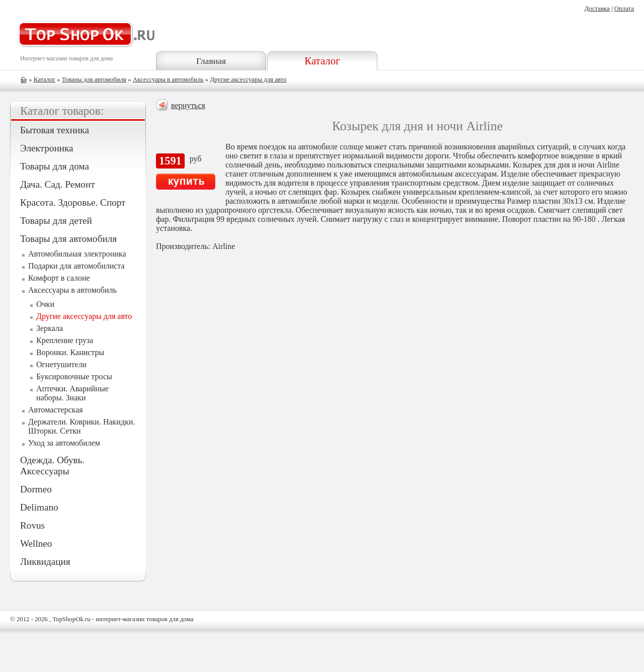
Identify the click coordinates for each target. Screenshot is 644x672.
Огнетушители (61, 364)
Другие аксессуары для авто (248, 79)
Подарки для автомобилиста (76, 266)
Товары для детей (56, 221)
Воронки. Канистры (70, 352)
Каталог (322, 61)
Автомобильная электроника (77, 254)
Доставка (597, 9)
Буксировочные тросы (74, 376)
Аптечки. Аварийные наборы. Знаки (72, 393)
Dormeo (36, 489)
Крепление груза (65, 340)
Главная (211, 61)
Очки (45, 304)
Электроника (47, 148)
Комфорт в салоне (59, 278)
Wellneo (36, 543)
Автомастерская (56, 410)
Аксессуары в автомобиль (168, 79)
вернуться (188, 105)
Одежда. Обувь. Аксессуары (52, 466)
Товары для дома (55, 166)
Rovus (32, 525)
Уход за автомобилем (64, 443)
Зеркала (50, 328)
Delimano (39, 507)
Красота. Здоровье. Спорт (73, 202)
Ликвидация (45, 562)
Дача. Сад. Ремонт (58, 184)
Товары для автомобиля (94, 79)
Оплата (624, 9)
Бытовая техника (55, 130)
